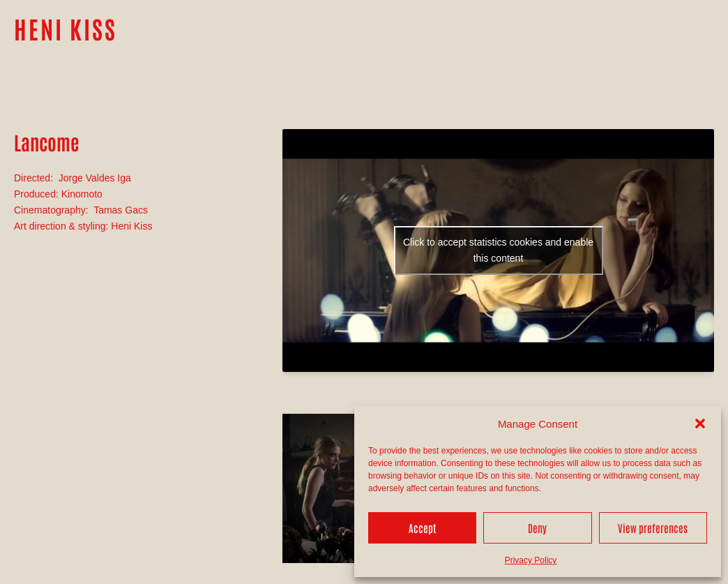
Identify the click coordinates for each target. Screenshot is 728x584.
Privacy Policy (531, 560)
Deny (537, 528)
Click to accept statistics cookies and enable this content (498, 250)
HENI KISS (66, 28)
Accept (422, 528)
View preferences (653, 528)
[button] (700, 424)
